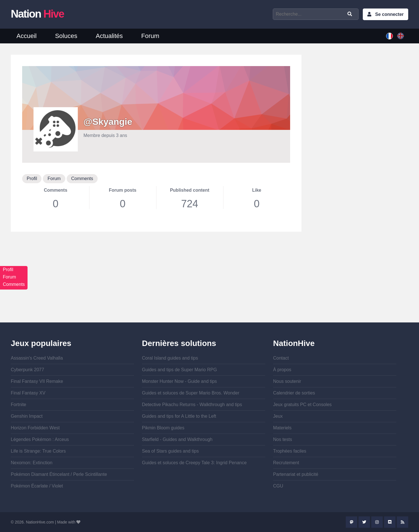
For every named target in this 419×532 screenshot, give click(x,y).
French (389, 36)
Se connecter (389, 14)
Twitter (364, 522)
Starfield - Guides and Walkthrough (177, 439)
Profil (32, 179)
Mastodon (351, 522)
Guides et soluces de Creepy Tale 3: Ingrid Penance (194, 463)
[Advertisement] (156, 283)
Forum (150, 36)
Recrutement (286, 463)
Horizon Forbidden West (35, 428)
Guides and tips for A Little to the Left (179, 416)
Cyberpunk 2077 (27, 370)
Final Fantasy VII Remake (37, 381)
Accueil (27, 36)
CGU (278, 486)
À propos (282, 370)
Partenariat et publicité (296, 474)
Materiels (282, 428)
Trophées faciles (290, 451)
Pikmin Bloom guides (163, 428)
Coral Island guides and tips (170, 358)
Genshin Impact (27, 416)
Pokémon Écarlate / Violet (37, 486)
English (401, 36)
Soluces (66, 36)
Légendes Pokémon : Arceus (40, 439)
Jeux (278, 416)
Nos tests (283, 439)
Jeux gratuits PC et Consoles (302, 405)
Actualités (109, 36)
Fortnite (18, 405)
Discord (390, 522)
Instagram (377, 522)
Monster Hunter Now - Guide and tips (179, 381)
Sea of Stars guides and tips (170, 451)
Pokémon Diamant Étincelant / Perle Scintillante (59, 474)
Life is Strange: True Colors (38, 451)
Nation (37, 14)
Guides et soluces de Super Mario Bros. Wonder (191, 393)
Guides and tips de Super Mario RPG (179, 370)
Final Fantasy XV (28, 393)
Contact (281, 358)
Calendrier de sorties (294, 393)
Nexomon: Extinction (32, 463)
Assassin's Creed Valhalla (37, 358)
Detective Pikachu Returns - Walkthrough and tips (192, 405)
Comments (82, 179)
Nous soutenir (287, 381)
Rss (403, 522)
